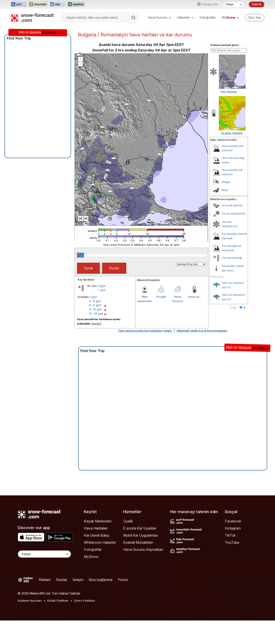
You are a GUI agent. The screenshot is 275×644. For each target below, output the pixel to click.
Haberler (185, 17)
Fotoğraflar (208, 17)
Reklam (45, 580)
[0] (241, 205)
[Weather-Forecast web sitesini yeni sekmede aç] (76, 4)
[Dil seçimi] (233, 4)
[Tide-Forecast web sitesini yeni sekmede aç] (57, 4)
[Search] (134, 18)
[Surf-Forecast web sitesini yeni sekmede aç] (19, 4)
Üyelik (128, 521)
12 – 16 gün (96, 313)
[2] (229, 299)
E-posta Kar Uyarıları (140, 528)
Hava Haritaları (96, 528)
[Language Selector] (44, 554)
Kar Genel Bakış (97, 535)
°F (244, 308)
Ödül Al (257, 4)
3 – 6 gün (95, 301)
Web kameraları (145, 299)
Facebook (233, 521)
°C (235, 308)
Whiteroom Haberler (100, 542)
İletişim (78, 580)
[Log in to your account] (255, 18)
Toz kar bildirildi (232, 214)
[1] (229, 287)
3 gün (102, 286)
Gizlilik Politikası (58, 601)
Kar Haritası (229, 91)
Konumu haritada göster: (225, 45)
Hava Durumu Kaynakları (143, 549)
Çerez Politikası (84, 601)
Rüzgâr (161, 297)
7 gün (102, 290)
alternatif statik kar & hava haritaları (202, 331)
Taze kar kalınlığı (232, 258)
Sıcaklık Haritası (232, 133)
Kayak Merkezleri (98, 521)
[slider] (80, 255)
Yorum (123, 580)
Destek (62, 580)
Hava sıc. (194, 297)
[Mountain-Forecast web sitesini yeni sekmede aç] (38, 4)
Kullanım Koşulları (30, 601)
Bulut (225, 190)
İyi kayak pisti (230, 205)
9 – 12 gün (96, 309)
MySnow (91, 557)
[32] (235, 226)
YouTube (232, 542)
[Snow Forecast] (32, 18)
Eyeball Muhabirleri (138, 542)
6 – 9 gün (95, 305)
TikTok (230, 535)
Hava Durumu (159, 17)
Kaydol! (96, 324)
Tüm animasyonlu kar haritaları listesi (145, 331)
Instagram (233, 528)
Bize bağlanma (101, 580)
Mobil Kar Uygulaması (140, 535)
